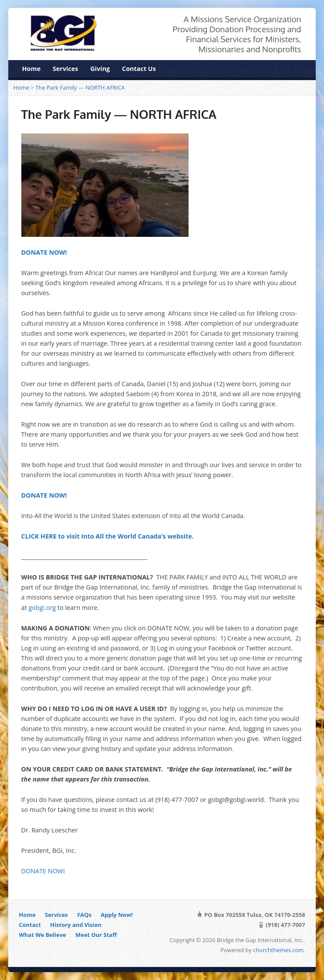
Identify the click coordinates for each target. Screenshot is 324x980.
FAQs (84, 915)
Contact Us (139, 69)
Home (32, 69)
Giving (100, 69)
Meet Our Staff (96, 935)
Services (66, 69)
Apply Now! (116, 915)
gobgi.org (43, 608)
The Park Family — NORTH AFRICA (80, 88)
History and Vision (76, 925)
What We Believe (42, 935)
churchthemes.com (278, 950)
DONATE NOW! (43, 871)
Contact (30, 925)
